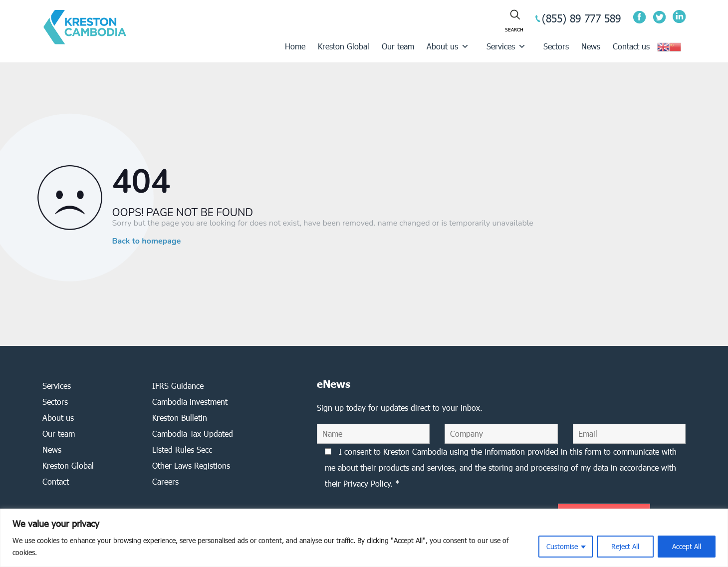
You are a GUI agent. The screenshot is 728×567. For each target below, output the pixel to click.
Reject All (625, 546)
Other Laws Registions (191, 465)
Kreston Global (344, 46)
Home (295, 46)
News (591, 46)
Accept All (687, 546)
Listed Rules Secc (182, 449)
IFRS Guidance (178, 386)
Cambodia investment (190, 402)
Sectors (556, 46)
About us (448, 46)
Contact (56, 481)
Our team (398, 46)
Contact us (631, 46)
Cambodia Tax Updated (193, 433)
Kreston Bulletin (180, 418)
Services (506, 46)
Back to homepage (147, 241)
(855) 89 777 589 (581, 18)
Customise (562, 546)
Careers (165, 481)
